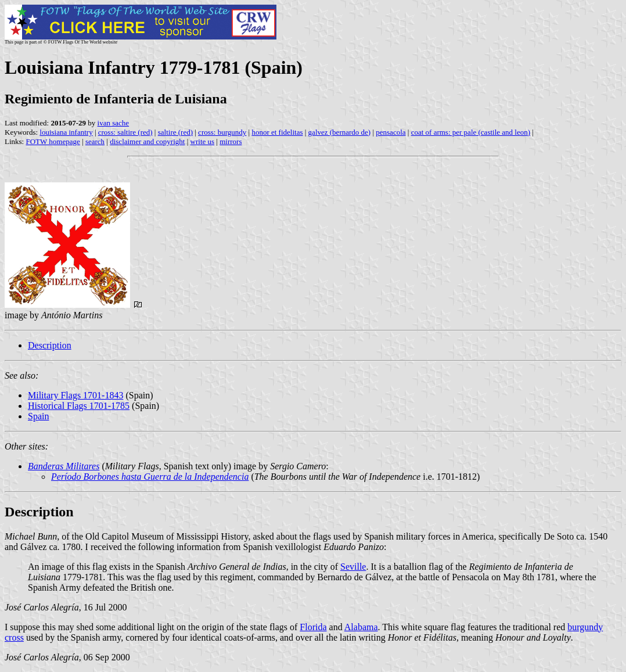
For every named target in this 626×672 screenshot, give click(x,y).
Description (50, 345)
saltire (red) (175, 132)
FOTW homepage (53, 141)
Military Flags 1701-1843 (75, 395)
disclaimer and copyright (147, 141)
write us (203, 141)
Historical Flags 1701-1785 (79, 406)
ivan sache (114, 123)
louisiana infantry (66, 132)
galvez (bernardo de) (340, 132)
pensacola (391, 132)
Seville (353, 567)
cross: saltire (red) (125, 132)
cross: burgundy (222, 132)
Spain (38, 416)
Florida (313, 627)
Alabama (361, 627)
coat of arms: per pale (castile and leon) (471, 132)
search (95, 141)
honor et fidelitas (277, 132)
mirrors (231, 141)
